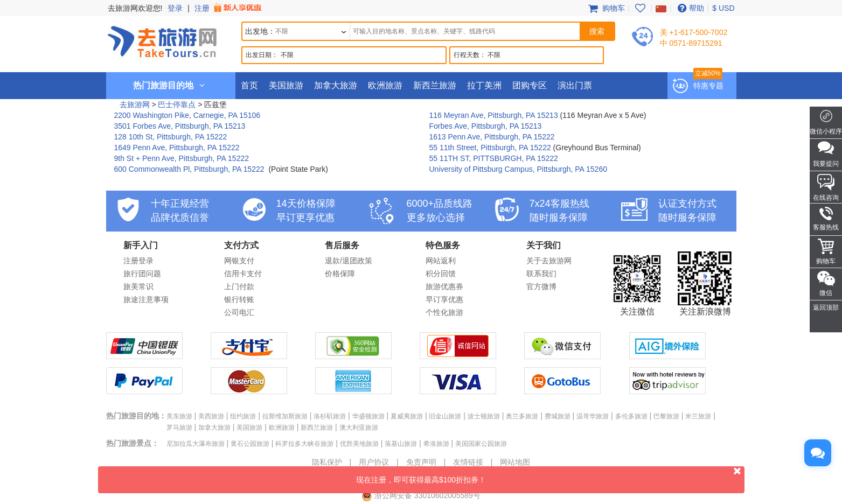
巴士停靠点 (177, 104)
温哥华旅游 (593, 416)
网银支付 (239, 261)
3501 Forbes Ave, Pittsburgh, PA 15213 (180, 126)
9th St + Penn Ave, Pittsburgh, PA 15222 (182, 158)
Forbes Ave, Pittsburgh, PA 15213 (486, 126)
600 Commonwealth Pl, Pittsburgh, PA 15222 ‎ (190, 169)
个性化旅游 (444, 312)
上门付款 (239, 286)
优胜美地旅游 (359, 444)
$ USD (723, 8)
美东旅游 (179, 416)
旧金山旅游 (445, 416)
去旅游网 (135, 104)
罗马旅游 (179, 428)
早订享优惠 (444, 299)
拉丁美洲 (484, 85)
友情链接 (468, 462)
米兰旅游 (698, 416)
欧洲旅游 (385, 85)
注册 (229, 8)
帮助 (690, 8)
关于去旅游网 (549, 261)
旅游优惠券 (444, 286)
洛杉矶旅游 (330, 416)
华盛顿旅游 (368, 416)
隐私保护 (327, 462)
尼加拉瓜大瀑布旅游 (196, 444)
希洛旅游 (436, 444)
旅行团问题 (142, 274)
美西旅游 (211, 416)
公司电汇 (239, 312)
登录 (175, 8)
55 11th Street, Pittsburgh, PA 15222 (490, 148)
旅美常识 (138, 286)
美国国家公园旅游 (481, 444)
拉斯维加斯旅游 (285, 416)
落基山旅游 (401, 444)
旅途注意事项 (146, 299)
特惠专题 (708, 86)
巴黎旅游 (666, 416)
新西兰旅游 (435, 85)
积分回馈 (441, 274)
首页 (249, 85)
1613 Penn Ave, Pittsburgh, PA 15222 (492, 137)
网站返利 (441, 261)
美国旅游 (286, 85)
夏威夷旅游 (407, 416)
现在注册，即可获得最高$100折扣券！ (550, 475)
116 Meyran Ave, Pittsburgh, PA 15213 (494, 115)
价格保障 (340, 274)
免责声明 (421, 462)
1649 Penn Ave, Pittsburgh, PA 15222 (177, 148)
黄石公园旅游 (250, 444)
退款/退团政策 (349, 261)
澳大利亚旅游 (359, 428)
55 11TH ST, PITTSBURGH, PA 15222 (494, 158)
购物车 (606, 8)
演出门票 (575, 85)
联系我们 (541, 274)
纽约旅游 (243, 416)
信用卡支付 (243, 274)
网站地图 (515, 462)
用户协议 (374, 462)
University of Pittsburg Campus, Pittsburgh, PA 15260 (518, 169)
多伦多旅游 (631, 416)
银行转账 (239, 299)
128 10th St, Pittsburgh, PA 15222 (171, 137)
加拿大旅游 (336, 85)
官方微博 (541, 286)
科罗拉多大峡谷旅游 (304, 444)
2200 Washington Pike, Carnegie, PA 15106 (187, 115)
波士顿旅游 (484, 416)
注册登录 (138, 261)
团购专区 (530, 85)
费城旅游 (558, 416)
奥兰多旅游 (522, 416)
